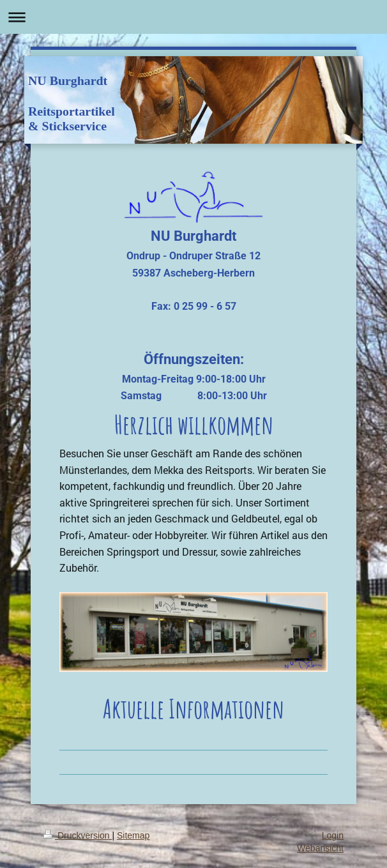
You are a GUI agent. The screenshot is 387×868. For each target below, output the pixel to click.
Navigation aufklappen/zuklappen (193, 17)
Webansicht (320, 848)
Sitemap (133, 835)
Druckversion (78, 835)
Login (333, 835)
